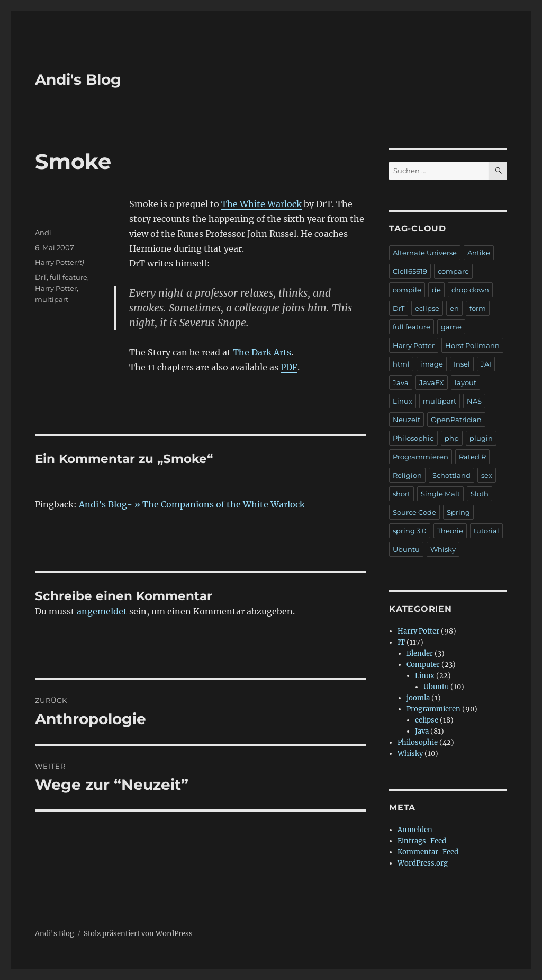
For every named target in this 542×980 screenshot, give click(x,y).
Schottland (451, 475)
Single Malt (440, 494)
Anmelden (415, 830)
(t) (80, 262)
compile (407, 290)
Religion (407, 475)
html (401, 364)
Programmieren (421, 457)
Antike (479, 253)
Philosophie (413, 438)
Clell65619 (410, 271)
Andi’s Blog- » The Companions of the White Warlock (192, 504)
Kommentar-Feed (428, 852)
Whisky (443, 549)
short (401, 494)
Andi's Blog (78, 79)
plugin (481, 438)
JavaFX (432, 382)
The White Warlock (261, 204)
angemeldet (102, 611)
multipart (52, 299)
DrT (41, 277)
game (451, 327)
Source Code (414, 512)
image (432, 364)
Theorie (450, 531)
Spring (458, 512)
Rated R (472, 457)
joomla (418, 698)
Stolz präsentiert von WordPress (138, 934)
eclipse (427, 308)
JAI (486, 364)
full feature (69, 277)
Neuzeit (406, 420)
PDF (289, 367)
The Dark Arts (262, 352)
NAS (474, 401)
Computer (423, 665)
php (452, 438)
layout (466, 382)
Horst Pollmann (472, 345)
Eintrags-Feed (422, 841)
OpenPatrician (456, 420)
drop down (470, 290)
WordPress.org (423, 863)
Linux (403, 401)
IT (401, 642)
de (436, 290)
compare (453, 271)
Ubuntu (406, 549)
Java (401, 382)
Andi (43, 233)
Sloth (480, 494)
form (478, 308)
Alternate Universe (425, 253)
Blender (420, 653)
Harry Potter (56, 262)
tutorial (486, 531)
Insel (462, 364)
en (454, 308)
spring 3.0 (410, 531)
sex (487, 475)
